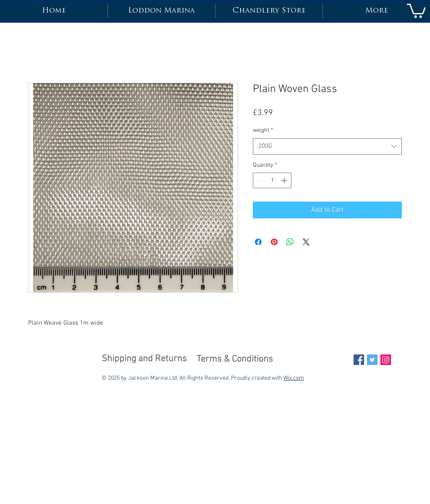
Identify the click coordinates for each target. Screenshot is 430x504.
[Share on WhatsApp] (290, 242)
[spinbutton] (272, 180)
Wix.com (294, 378)
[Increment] (285, 180)
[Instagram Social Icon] (386, 360)
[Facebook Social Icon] (359, 360)
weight (263, 130)
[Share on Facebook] (258, 242)
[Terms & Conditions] (235, 360)
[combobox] (327, 146)
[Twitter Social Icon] (372, 360)
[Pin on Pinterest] (274, 242)
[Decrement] (259, 180)
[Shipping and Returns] (144, 360)
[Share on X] (306, 242)
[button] (416, 10)
